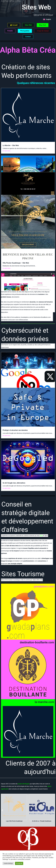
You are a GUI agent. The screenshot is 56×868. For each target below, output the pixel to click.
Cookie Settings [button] (8, 863)
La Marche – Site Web (11, 145)
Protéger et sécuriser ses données (15, 430)
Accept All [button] (19, 863)
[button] (2, 810)
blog (41, 535)
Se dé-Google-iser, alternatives (14, 483)
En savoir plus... (7, 151)
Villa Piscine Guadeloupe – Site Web (16, 263)
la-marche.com (44, 702)
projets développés (24, 784)
